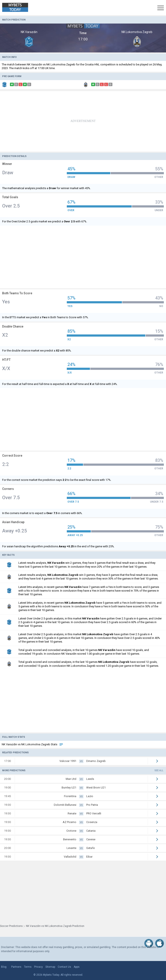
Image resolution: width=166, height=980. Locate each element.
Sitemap (50, 967)
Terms (28, 967)
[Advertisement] (83, 121)
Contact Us (64, 967)
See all (159, 770)
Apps (77, 967)
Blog (4, 967)
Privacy (38, 967)
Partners (16, 967)
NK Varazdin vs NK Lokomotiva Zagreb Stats (33, 744)
